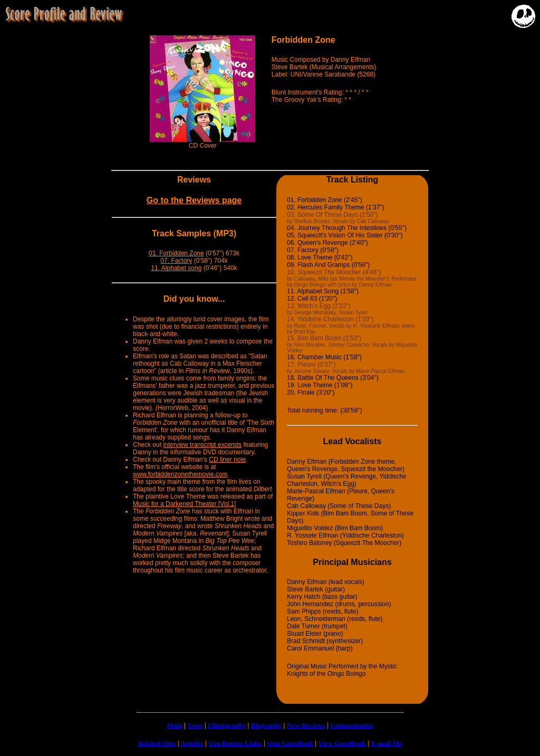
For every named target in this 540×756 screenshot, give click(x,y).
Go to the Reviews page (194, 200)
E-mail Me (386, 743)
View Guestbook (342, 743)
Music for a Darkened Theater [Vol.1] (184, 504)
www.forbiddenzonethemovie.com (180, 474)
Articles (192, 743)
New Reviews (306, 725)
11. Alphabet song (176, 268)
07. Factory (176, 261)
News (195, 725)
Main (175, 725)
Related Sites (157, 743)
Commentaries (352, 725)
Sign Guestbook (290, 743)
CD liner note (227, 460)
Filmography (227, 725)
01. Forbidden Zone (176, 253)
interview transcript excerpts (202, 445)
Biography (267, 725)
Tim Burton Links (235, 743)
